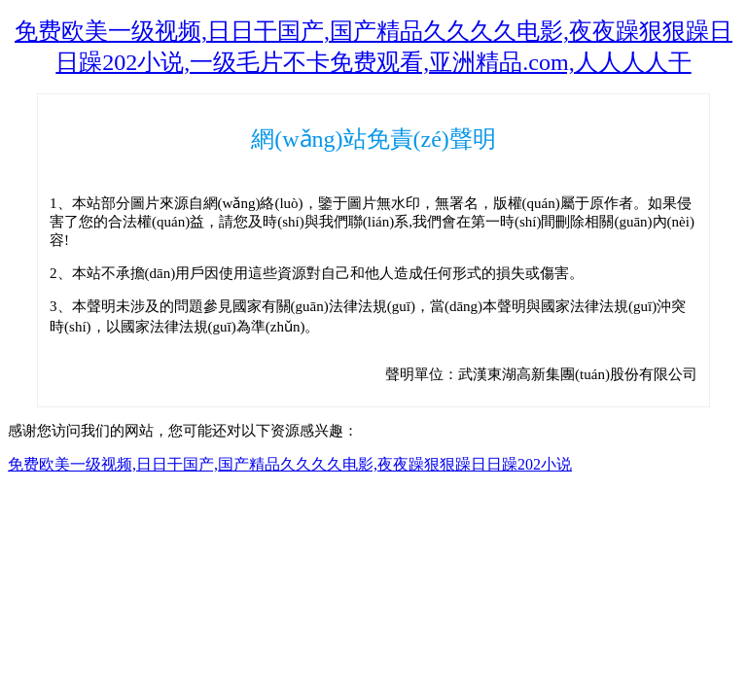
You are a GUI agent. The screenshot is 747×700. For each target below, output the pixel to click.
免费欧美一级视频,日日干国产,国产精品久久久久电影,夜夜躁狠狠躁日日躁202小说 (290, 464)
